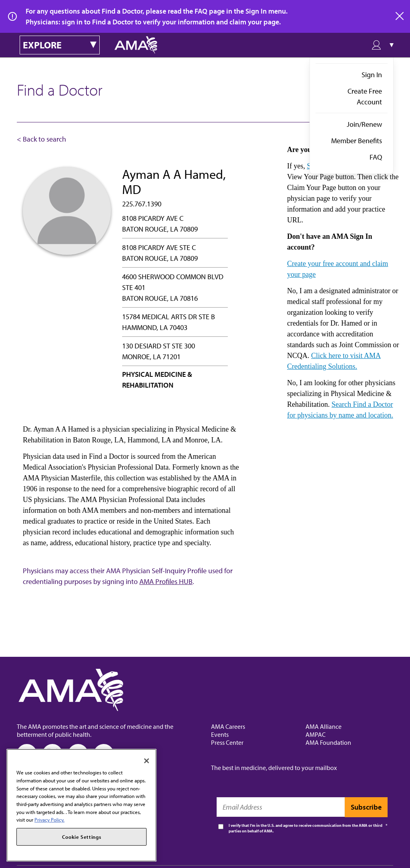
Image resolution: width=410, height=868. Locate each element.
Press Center (227, 742)
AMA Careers (228, 726)
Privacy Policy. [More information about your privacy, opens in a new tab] (49, 820)
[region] (81, 805)
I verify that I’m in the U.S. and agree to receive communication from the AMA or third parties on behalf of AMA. (305, 828)
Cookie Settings (82, 837)
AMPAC (316, 734)
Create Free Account (365, 96)
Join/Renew (364, 124)
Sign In (372, 75)
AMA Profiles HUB (166, 581)
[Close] (147, 761)
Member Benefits (357, 141)
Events (220, 734)
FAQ (376, 157)
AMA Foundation (328, 742)
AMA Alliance (324, 726)
